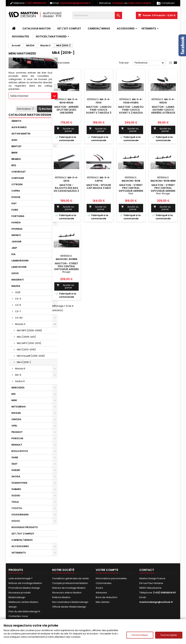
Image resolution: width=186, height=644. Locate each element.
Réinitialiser (26, 109)
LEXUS (15, 273)
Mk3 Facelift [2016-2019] (31, 356)
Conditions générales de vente (70, 578)
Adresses (101, 593)
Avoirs (99, 588)
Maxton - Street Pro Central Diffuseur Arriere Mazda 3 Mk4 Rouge (66, 269)
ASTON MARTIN (21, 134)
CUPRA (16, 191)
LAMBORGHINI (20, 261)
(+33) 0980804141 (36, 3)
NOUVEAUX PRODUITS (25, 527)
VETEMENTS (149, 28)
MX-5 (18, 375)
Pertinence (150, 63)
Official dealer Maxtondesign (69, 607)
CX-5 (18, 305)
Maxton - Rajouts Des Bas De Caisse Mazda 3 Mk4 (66, 189)
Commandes (104, 583)
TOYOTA (17, 508)
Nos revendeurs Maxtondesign (70, 602)
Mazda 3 (20, 324)
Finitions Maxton (61, 597)
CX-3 (18, 299)
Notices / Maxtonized (51, 36)
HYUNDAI (17, 229)
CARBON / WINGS (99, 28)
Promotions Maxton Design (24, 588)
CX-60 (19, 318)
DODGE (16, 197)
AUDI (14, 140)
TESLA (15, 502)
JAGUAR (16, 242)
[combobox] (33, 96)
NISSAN (16, 413)
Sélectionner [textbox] (19, 96)
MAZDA (16, 286)
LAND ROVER (19, 267)
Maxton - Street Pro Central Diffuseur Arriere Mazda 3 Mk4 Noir (131, 189)
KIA (13, 254)
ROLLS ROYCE (20, 451)
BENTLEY (16, 146)
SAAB (15, 457)
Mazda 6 (20, 369)
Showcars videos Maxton (67, 593)
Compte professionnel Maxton (70, 583)
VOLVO (16, 521)
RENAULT (17, 445)
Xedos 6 (20, 381)
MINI (14, 400)
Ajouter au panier (65, 130)
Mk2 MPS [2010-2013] (29, 343)
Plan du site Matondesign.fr (24, 611)
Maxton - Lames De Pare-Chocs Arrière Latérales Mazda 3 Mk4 (163, 111)
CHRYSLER (18, 178)
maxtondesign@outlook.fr (75, 3)
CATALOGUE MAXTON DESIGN (30, 115)
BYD (14, 165)
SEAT (15, 464)
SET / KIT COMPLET (69, 28)
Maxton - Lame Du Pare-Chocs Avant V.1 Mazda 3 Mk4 (99, 111)
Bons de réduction (107, 597)
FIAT (14, 203)
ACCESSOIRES (126, 28)
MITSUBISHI (19, 407)
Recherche (47, 109)
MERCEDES (18, 388)
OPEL (14, 426)
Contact (147, 570)
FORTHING (18, 216)
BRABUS (16, 159)
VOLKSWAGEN (20, 515)
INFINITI (16, 235)
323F (18, 292)
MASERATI (18, 280)
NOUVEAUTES (21, 36)
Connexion (118, 3)
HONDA (16, 222)
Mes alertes (103, 602)
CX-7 (18, 311)
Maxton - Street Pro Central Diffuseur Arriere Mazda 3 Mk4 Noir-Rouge (163, 191)
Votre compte (107, 570)
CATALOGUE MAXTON (36, 28)
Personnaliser (140, 635)
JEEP (14, 248)
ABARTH (16, 121)
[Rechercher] (97, 15)
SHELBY (16, 470)
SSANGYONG (19, 483)
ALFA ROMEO (19, 127)
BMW (14, 153)
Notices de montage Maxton (25, 583)
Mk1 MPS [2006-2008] (29, 330)
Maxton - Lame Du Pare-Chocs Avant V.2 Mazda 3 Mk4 (131, 111)
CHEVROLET (19, 172)
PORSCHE (17, 438)
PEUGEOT (17, 432)
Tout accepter (169, 635)
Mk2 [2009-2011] (26, 337)
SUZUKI (16, 496)
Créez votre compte (139, 3)
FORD (15, 210)
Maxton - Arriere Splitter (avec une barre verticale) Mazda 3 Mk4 (66, 113)
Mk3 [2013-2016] (26, 349)
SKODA (16, 476)
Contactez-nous (18, 616)
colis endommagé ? (21, 578)
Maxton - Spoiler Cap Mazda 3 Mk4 (99, 186)
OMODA (16, 419)
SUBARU (16, 489)
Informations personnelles (111, 578)
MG (14, 394)
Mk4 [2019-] (24, 362)
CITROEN (17, 184)
